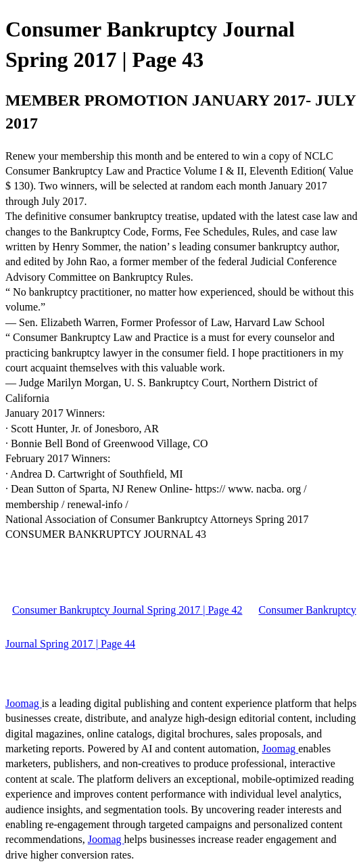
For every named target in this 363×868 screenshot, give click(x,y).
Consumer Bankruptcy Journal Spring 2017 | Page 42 (127, 610)
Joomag (24, 703)
